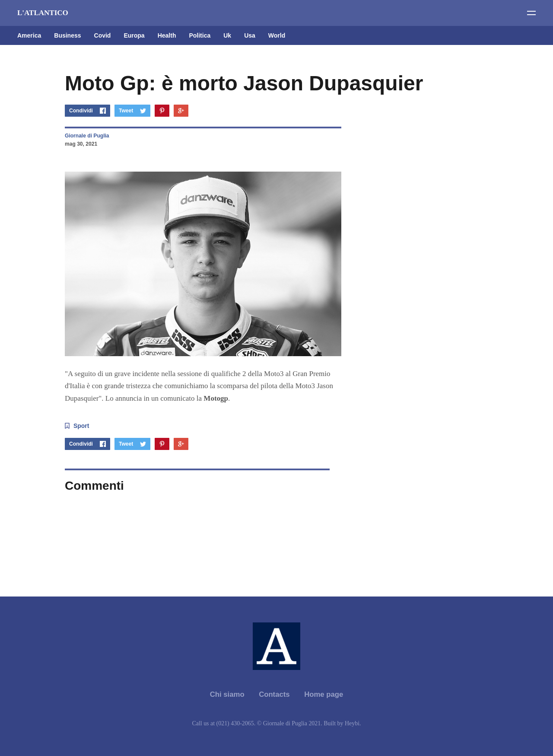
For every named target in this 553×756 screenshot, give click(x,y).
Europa (134, 35)
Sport (81, 426)
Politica (200, 35)
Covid (103, 35)
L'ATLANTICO (43, 13)
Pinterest (162, 111)
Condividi (81, 111)
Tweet (126, 111)
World (277, 35)
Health (167, 35)
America (29, 35)
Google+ (181, 111)
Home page (324, 694)
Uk (227, 35)
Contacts (274, 694)
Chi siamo (227, 694)
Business (67, 35)
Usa (250, 35)
